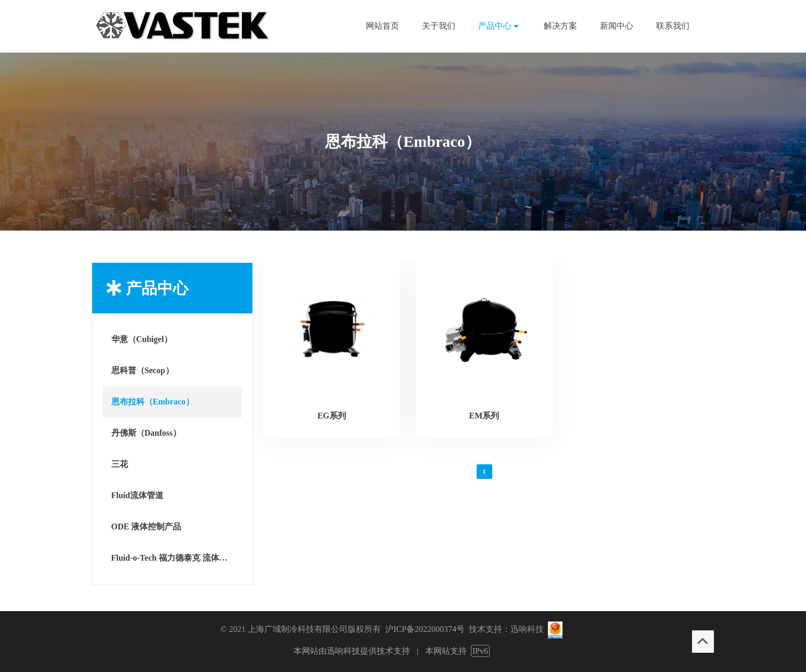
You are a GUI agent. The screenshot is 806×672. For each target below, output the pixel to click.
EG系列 (332, 416)
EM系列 (484, 416)
